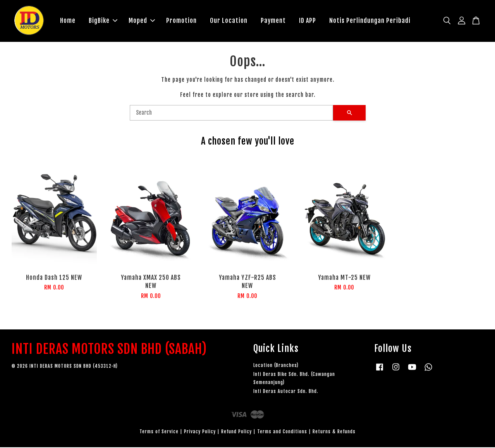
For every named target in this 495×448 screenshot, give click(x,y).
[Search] (231, 114)
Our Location (229, 21)
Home (68, 21)
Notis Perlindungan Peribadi (370, 21)
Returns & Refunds (334, 432)
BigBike (103, 21)
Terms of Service (159, 432)
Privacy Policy (200, 432)
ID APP (308, 21)
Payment (273, 21)
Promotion (181, 21)
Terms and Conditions (282, 432)
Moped (142, 21)
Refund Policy (236, 432)
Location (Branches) (276, 366)
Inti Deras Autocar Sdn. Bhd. (286, 392)
